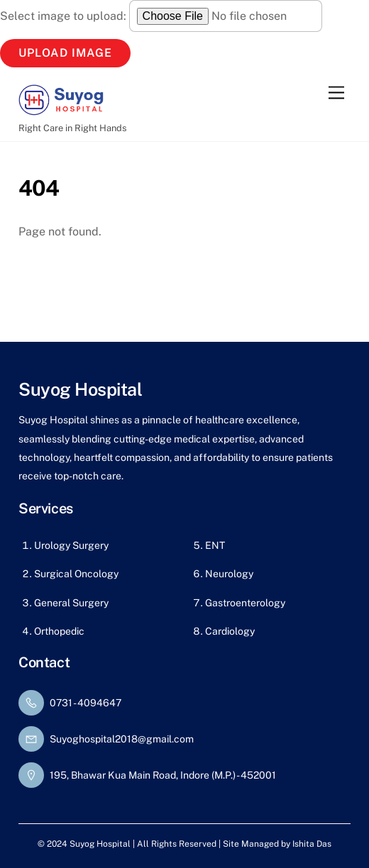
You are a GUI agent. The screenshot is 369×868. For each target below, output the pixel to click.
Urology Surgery (71, 545)
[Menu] (336, 93)
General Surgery (71, 603)
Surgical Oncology (76, 574)
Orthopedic (59, 631)
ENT (215, 545)
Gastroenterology (245, 603)
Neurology (229, 574)
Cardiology (230, 631)
